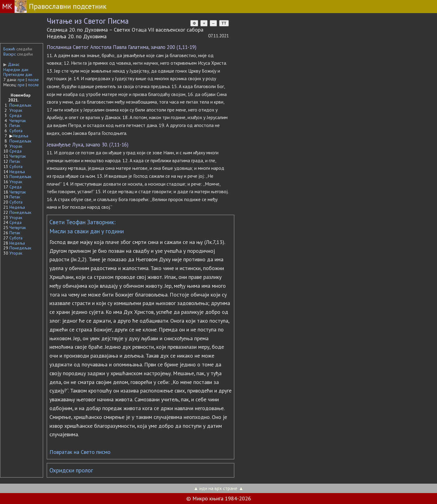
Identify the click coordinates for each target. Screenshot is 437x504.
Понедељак (20, 105)
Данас (11, 64)
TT (224, 23)
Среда (15, 115)
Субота (16, 131)
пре (21, 80)
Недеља (20, 136)
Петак (15, 125)
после (33, 80)
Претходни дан (18, 74)
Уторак (16, 110)
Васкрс (10, 54)
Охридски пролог (71, 470)
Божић (9, 49)
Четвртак (18, 121)
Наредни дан (16, 70)
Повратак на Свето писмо (80, 452)
